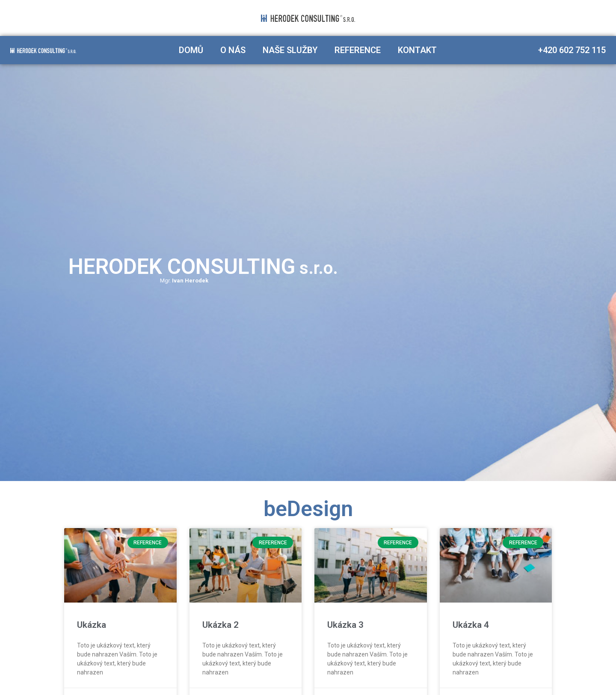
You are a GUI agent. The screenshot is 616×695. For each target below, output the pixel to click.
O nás (233, 50)
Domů (191, 50)
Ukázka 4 (471, 625)
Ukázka (92, 625)
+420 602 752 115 (572, 50)
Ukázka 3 (345, 625)
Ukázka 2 (221, 625)
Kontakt (417, 50)
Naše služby (290, 50)
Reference (358, 50)
